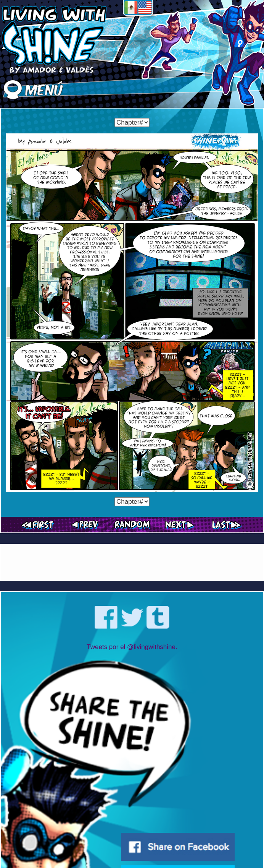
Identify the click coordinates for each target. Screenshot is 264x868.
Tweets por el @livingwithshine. (132, 647)
